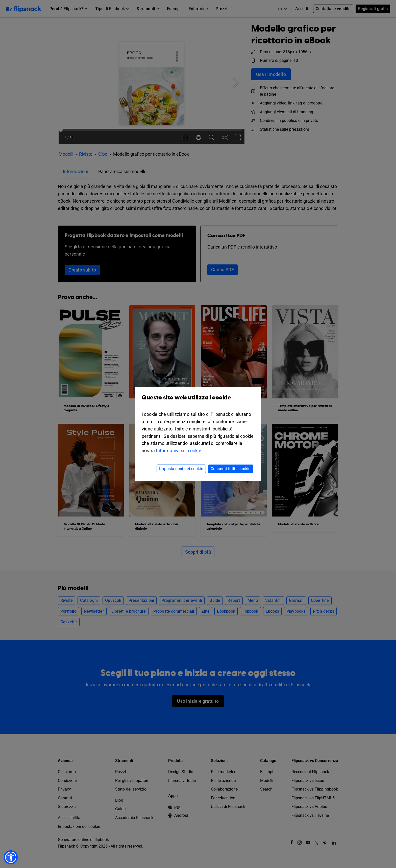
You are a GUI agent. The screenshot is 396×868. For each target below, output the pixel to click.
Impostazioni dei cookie (181, 469)
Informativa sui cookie (178, 451)
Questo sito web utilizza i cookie (198, 401)
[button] (11, 857)
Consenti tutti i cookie (231, 469)
